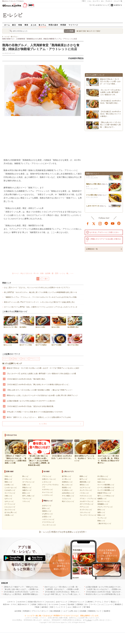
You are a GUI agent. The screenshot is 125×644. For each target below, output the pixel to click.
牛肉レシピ (8, 476)
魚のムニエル (11, 340)
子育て (84, 1)
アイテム (98, 602)
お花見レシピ (47, 517)
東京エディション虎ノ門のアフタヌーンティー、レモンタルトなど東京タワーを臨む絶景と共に (40, 302)
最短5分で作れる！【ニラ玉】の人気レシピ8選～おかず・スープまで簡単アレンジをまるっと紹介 (43, 368)
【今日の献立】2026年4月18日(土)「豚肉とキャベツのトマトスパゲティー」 (73, 592)
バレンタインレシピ (49, 525)
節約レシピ (101, 510)
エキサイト (118, 5)
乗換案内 (118, 604)
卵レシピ (25, 476)
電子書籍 (87, 607)
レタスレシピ (47, 482)
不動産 (37, 607)
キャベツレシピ (10, 493)
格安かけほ (42, 604)
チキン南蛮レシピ (68, 496)
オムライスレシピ (86, 490)
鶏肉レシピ (8, 482)
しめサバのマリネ (93, 207)
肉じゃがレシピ (67, 485)
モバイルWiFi (53, 604)
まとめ (33, 25)
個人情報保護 (55, 611)
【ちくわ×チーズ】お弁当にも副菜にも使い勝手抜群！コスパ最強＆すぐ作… (110, 92)
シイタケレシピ (47, 495)
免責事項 (107, 611)
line (106, 223)
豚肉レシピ (8, 479)
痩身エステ (77, 607)
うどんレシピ (66, 499)
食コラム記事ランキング (12, 364)
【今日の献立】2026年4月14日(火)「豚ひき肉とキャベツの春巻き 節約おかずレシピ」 (38, 384)
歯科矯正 (45, 607)
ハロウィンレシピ (48, 519)
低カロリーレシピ (104, 501)
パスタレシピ (84, 493)
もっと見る (43, 424)
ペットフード (60, 607)
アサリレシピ (47, 476)
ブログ (106, 602)
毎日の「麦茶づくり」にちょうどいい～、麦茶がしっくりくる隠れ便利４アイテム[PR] (39, 417)
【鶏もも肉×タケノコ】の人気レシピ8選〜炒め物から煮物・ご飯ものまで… (110, 125)
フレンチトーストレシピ (88, 515)
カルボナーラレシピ (87, 501)
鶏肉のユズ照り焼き (94, 185)
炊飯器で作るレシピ (104, 493)
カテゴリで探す (95, 31)
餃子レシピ (84, 479)
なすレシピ (8, 499)
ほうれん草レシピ (11, 512)
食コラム (42, 25)
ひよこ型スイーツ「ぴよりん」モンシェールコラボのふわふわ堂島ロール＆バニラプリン (37, 287)
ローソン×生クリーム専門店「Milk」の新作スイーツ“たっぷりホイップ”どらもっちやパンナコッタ (41, 307)
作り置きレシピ (103, 476)
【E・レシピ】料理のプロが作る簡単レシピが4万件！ (63, 532)
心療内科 (89, 602)
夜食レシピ (101, 521)
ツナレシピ (26, 501)
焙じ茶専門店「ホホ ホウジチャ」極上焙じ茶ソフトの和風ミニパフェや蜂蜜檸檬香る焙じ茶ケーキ (41, 292)
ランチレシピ (102, 518)
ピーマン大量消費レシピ (106, 488)
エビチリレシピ (85, 488)
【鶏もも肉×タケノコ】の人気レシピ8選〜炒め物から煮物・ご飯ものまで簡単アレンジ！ (40, 390)
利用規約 (26, 611)
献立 (14, 25)
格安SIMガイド (23, 604)
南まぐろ (17, 359)
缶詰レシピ (101, 482)
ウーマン (94, 604)
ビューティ (96, 1)
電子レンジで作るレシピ (106, 496)
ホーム (7, 25)
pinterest (119, 223)
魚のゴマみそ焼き (75, 340)
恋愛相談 (80, 604)
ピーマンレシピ (10, 504)
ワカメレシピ (27, 499)
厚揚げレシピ (27, 488)
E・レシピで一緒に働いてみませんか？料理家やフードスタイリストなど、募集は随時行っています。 (62, 616)
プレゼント (109, 1)
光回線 (34, 604)
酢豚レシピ (84, 476)
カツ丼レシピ (66, 479)
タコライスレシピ (86, 510)
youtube (113, 223)
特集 (20, 25)
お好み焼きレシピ (68, 493)
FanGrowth (50, 602)
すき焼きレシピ (67, 490)
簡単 (26, 25)
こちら (89, 620)
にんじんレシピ (10, 507)
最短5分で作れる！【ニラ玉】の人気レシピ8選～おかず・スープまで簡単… (110, 81)
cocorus (63, 604)
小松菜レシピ (9, 515)
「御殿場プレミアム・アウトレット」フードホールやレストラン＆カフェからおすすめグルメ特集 (40, 297)
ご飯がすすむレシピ (104, 523)
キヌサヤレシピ (47, 490)
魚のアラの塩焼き (43, 340)
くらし (89, 1)
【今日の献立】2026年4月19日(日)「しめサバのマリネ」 (24, 592)
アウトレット (35, 359)
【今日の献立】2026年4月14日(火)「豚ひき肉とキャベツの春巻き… (111, 114)
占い (103, 1)
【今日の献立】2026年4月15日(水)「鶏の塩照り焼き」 (27, 379)
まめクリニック (61, 602)
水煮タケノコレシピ (49, 479)
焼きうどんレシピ (68, 501)
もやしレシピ (9, 501)
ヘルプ (65, 611)
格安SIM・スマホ (9, 604)
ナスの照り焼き (92, 196)
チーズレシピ (27, 479)
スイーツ (6, 359)
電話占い (114, 602)
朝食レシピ (101, 515)
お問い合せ (73, 611)
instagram (100, 223)
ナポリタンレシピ (86, 496)
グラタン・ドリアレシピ (88, 499)
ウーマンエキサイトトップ (99, 5)
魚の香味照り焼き (75, 322)
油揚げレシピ (27, 490)
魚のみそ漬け (59, 322)
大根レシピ (8, 496)
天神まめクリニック (77, 602)
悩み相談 (71, 604)
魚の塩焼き (27, 322)
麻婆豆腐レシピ (85, 482)
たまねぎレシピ (10, 490)
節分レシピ (46, 508)
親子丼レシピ (66, 476)
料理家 (63, 25)
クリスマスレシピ (48, 522)
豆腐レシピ (26, 485)
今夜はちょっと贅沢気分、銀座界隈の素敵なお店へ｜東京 (25, 594)
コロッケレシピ (85, 512)
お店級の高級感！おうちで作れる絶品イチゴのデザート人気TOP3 (31, 401)
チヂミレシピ (84, 507)
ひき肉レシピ (9, 485)
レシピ (101, 604)
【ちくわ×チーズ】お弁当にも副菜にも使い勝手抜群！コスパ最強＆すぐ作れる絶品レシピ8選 (41, 374)
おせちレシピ (47, 506)
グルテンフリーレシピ (105, 507)
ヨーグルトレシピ (28, 482)
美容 (52, 607)
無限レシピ (101, 512)
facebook (88, 223)
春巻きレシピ (84, 485)
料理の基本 (53, 25)
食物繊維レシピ (103, 504)
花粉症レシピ (47, 511)
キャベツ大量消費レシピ (106, 485)
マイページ (73, 25)
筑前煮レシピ (66, 488)
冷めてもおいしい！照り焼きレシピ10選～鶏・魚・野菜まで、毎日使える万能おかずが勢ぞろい (80, 587)
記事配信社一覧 (92, 249)
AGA (69, 607)
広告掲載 (83, 611)
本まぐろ (25, 359)
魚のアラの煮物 (59, 340)
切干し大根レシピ (28, 496)
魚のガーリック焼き (27, 340)
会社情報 (18, 611)
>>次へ (45, 279)
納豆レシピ (26, 493)
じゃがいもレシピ (11, 488)
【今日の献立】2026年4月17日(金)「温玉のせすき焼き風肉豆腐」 (31, 406)
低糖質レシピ (102, 499)
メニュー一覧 (118, 1)
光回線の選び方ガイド (36, 602)
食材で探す (83, 31)
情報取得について (95, 611)
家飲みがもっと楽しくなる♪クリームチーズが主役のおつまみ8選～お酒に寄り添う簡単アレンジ (42, 395)
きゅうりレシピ (10, 510)
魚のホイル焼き (43, 322)
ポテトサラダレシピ (87, 504)
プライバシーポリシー (40, 611)
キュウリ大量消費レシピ (106, 490)
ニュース (109, 604)
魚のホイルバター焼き (11, 322)
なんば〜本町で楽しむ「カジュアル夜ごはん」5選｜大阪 (65, 594)
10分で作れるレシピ (104, 479)
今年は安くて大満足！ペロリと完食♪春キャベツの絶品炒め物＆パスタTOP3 (35, 412)
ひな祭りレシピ (47, 514)
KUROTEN (21, 602)
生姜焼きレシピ (67, 482)
